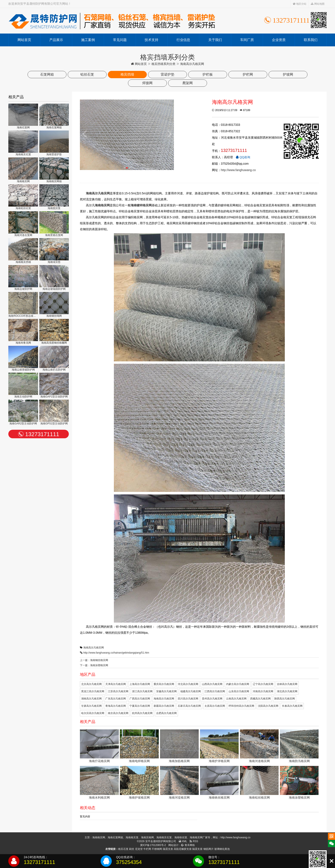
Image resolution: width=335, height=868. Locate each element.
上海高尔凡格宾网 (140, 684)
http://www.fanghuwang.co (238, 170)
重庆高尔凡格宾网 (164, 684)
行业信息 (183, 40)
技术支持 (151, 40)
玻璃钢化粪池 (222, 849)
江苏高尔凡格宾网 (118, 691)
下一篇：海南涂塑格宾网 (94, 665)
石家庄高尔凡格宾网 (189, 706)
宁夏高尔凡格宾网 (140, 706)
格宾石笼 (123, 849)
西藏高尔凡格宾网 (260, 699)
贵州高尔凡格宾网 (212, 699)
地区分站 (300, 4)
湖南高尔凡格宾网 (91, 699)
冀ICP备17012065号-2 (153, 845)
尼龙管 (139, 849)
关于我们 (215, 40)
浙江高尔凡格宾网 (142, 691)
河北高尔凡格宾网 (188, 684)
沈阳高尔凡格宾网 (268, 706)
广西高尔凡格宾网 (140, 699)
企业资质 (279, 40)
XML (183, 841)
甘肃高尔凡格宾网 (91, 706)
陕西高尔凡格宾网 (285, 699)
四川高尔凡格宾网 (188, 699)
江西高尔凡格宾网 (215, 691)
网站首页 (24, 40)
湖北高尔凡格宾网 (287, 691)
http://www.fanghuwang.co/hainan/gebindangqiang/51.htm (116, 653)
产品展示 (56, 40)
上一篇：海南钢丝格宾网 (94, 660)
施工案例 (88, 40)
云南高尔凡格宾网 (236, 699)
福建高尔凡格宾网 (191, 691)
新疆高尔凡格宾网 (164, 706)
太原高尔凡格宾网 (215, 706)
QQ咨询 (243, 157)
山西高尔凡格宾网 (212, 684)
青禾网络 (188, 845)
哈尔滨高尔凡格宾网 (93, 713)
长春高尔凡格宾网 (292, 706)
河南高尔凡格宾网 (263, 691)
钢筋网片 (209, 849)
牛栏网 (147, 849)
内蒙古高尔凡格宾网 (238, 684)
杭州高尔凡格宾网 (142, 713)
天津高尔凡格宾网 (116, 684)
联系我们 (311, 40)
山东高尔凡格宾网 (239, 691)
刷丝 (132, 849)
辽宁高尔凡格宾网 (263, 684)
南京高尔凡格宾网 (118, 713)
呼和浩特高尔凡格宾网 (241, 706)
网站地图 (318, 4)
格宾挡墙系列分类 (163, 64)
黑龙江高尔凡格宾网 (93, 691)
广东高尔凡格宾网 (116, 699)
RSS (194, 841)
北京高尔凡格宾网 (91, 684)
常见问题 (120, 40)
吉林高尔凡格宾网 (287, 684)
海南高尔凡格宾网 (94, 648)
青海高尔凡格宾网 (116, 706)
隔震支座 (168, 849)
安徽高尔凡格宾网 (166, 691)
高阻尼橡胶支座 (183, 849)
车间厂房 (247, 40)
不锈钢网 (157, 849)
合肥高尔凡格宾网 (166, 713)
